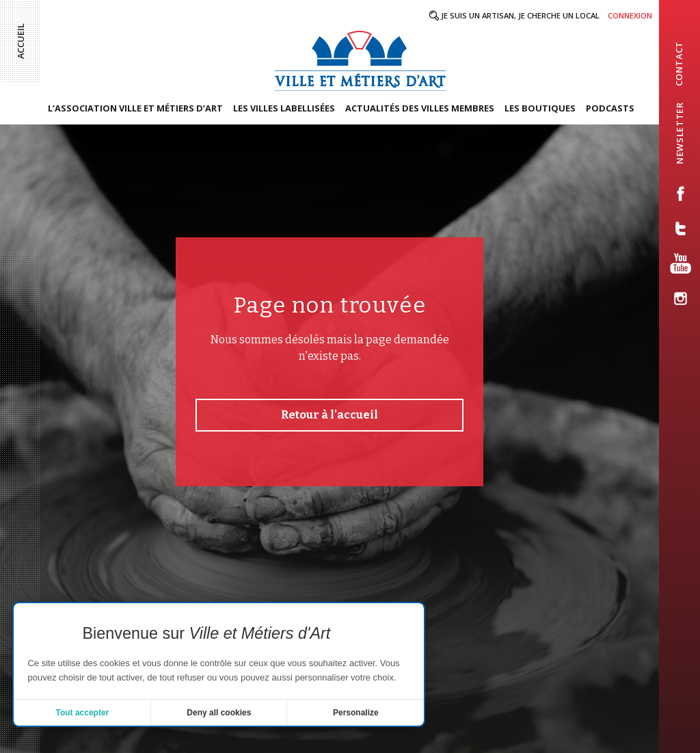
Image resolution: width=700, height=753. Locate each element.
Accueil (21, 41)
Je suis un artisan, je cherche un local (520, 15)
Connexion (630, 15)
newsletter (680, 133)
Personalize (356, 713)
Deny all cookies (219, 713)
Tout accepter (82, 713)
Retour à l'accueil (329, 415)
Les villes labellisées (284, 108)
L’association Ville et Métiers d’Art (135, 108)
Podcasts (610, 108)
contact (679, 64)
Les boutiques (540, 108)
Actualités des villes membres (420, 108)
